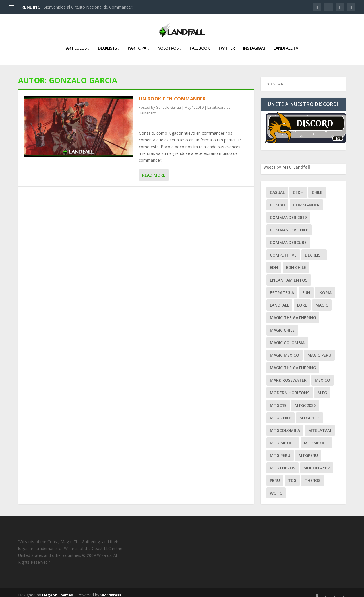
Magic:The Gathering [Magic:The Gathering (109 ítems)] (293, 313)
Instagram (254, 44)
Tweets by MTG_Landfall (285, 162)
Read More (154, 170)
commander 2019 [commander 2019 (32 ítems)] (288, 213)
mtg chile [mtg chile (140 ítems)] (281, 413)
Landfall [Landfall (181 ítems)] (279, 300)
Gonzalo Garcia (168, 103)
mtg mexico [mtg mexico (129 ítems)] (283, 438)
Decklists (107, 44)
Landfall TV (286, 44)
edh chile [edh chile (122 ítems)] (296, 263)
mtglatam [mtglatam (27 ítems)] (320, 426)
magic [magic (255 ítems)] (322, 300)
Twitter (226, 44)
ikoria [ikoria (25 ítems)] (325, 288)
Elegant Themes (57, 590)
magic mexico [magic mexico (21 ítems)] (285, 351)
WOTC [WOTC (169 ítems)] (276, 488)
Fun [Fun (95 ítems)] (306, 288)
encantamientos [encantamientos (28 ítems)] (289, 275)
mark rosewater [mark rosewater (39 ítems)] (288, 376)
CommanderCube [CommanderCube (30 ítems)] (288, 238)
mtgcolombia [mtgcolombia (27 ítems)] (285, 426)
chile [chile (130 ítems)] (317, 188)
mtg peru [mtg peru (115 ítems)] (280, 451)
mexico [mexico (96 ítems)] (322, 376)
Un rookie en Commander (172, 94)
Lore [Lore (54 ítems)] (302, 300)
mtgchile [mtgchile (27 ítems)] (310, 413)
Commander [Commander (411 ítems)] (306, 200)
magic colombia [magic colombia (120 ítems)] (287, 338)
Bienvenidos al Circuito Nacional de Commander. (88, 7)
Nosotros (168, 44)
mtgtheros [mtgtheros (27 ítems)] (283, 463)
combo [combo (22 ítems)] (277, 200)
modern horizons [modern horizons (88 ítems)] (290, 388)
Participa (137, 44)
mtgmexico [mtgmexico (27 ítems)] (316, 438)
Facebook (200, 44)
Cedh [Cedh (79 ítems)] (298, 188)
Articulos (76, 44)
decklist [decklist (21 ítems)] (314, 250)
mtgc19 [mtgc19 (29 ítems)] (278, 401)
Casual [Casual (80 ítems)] (277, 188)
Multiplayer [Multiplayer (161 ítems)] (317, 463)
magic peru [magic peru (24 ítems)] (319, 351)
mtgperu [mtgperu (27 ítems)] (308, 451)
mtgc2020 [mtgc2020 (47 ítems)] (305, 401)
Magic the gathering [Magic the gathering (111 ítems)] (293, 363)
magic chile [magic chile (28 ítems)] (282, 326)
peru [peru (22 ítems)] (275, 476)
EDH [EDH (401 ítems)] (274, 263)
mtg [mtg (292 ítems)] (322, 388)
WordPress (111, 590)
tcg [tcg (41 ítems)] (292, 476)
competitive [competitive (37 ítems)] (283, 250)
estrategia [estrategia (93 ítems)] (282, 288)
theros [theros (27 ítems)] (313, 476)
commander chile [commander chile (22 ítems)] (289, 225)
